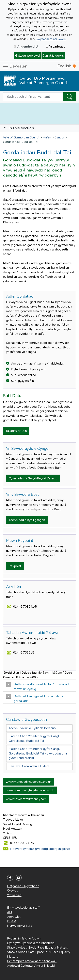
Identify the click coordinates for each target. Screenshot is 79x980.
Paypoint (15, 566)
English (67, 66)
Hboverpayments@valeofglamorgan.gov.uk (40, 849)
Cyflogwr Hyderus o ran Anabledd (31, 943)
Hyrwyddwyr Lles (20, 926)
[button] (5, 128)
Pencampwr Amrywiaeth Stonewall (32, 961)
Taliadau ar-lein (16, 431)
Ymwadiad (14, 895)
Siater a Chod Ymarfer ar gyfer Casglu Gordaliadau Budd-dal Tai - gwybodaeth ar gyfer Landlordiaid (38, 753)
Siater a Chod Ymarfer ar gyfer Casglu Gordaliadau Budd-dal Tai (35, 738)
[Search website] (33, 97)
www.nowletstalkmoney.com (26, 799)
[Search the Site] (69, 97)
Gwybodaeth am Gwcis (51, 39)
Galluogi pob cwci (27, 56)
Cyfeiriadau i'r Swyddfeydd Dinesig (33, 478)
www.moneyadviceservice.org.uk (29, 782)
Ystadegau (56, 47)
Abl (10, 912)
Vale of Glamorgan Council (21, 137)
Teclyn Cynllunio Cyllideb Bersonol (33, 728)
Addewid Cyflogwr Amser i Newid (31, 966)
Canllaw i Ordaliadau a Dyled (29, 766)
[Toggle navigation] (39, 128)
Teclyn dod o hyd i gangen (27, 520)
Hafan (47, 137)
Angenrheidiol (26, 47)
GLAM (12, 921)
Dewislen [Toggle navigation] (15, 67)
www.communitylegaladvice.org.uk (30, 790)
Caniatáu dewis (53, 56)
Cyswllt (12, 891)
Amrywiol (14, 917)
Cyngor (59, 137)
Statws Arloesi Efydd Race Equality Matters (37, 948)
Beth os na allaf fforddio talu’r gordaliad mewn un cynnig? (37, 687)
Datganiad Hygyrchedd (23, 886)
